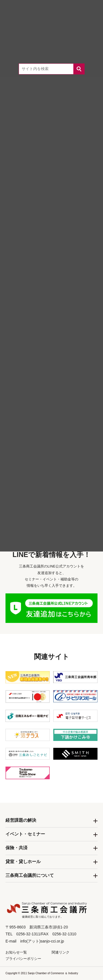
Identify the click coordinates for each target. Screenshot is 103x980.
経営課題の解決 (21, 820)
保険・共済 (16, 848)
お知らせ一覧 (16, 952)
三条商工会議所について (30, 875)
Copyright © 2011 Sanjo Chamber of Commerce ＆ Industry (42, 973)
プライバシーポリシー (23, 959)
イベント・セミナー (25, 834)
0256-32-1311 (59, 480)
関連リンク (61, 952)
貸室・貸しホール (23, 862)
